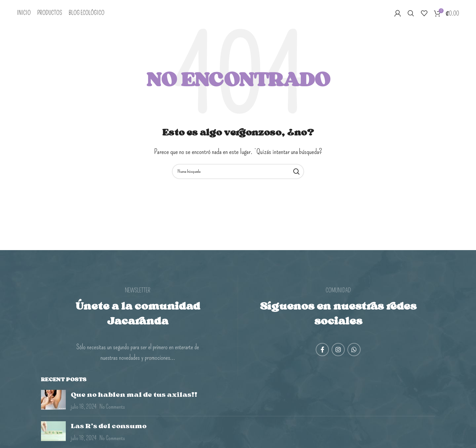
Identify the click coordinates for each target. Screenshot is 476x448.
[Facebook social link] (322, 351)
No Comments (112, 409)
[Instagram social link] (338, 351)
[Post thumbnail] (53, 402)
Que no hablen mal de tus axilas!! (134, 396)
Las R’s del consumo (109, 428)
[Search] (411, 14)
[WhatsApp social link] (354, 351)
